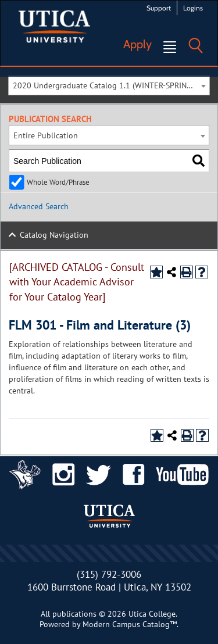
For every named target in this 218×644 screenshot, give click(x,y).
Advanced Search (39, 206)
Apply (137, 44)
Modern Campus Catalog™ (130, 624)
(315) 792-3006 (109, 574)
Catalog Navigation (54, 235)
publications (74, 614)
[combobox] (109, 85)
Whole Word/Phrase (58, 182)
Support (159, 8)
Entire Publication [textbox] (46, 135)
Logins (193, 8)
